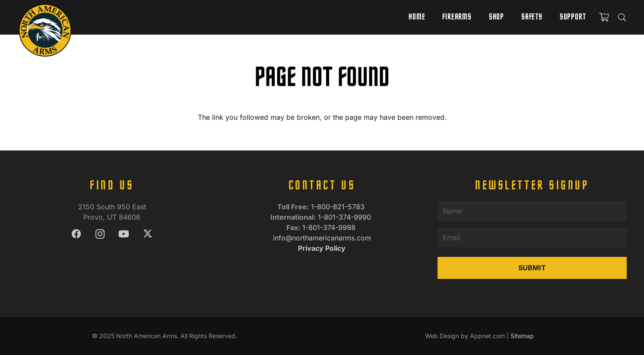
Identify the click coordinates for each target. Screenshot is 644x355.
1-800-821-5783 (339, 207)
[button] (622, 17)
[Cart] (604, 17)
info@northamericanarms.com (322, 238)
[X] (148, 234)
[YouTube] (124, 234)
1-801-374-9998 (330, 227)
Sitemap (522, 336)
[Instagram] (100, 234)
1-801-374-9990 (346, 217)
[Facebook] (76, 234)
